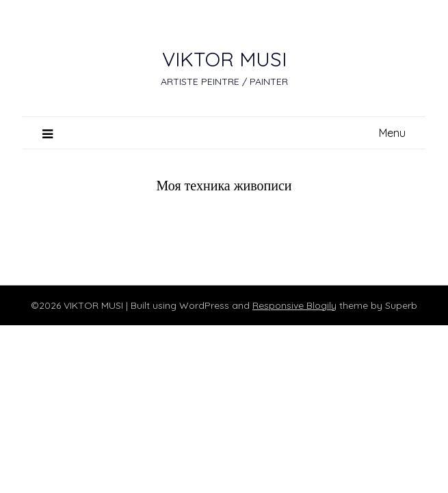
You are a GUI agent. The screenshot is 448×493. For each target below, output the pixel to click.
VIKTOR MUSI (224, 59)
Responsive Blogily (294, 305)
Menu (392, 133)
